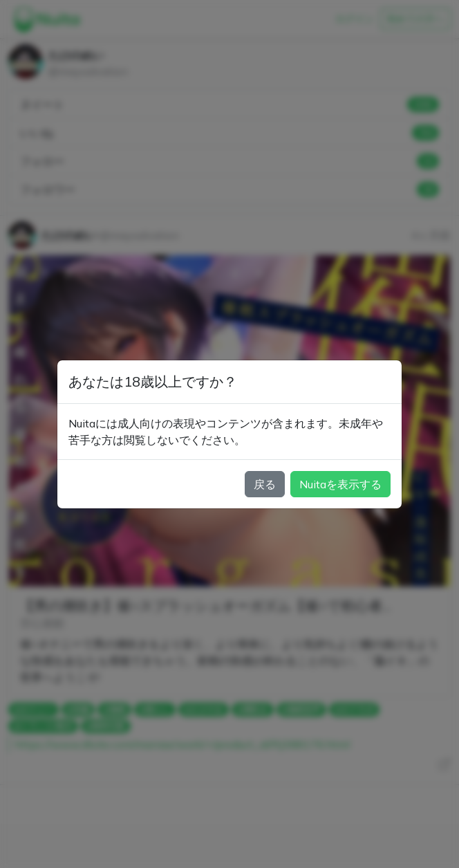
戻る (265, 484)
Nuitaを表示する (340, 484)
